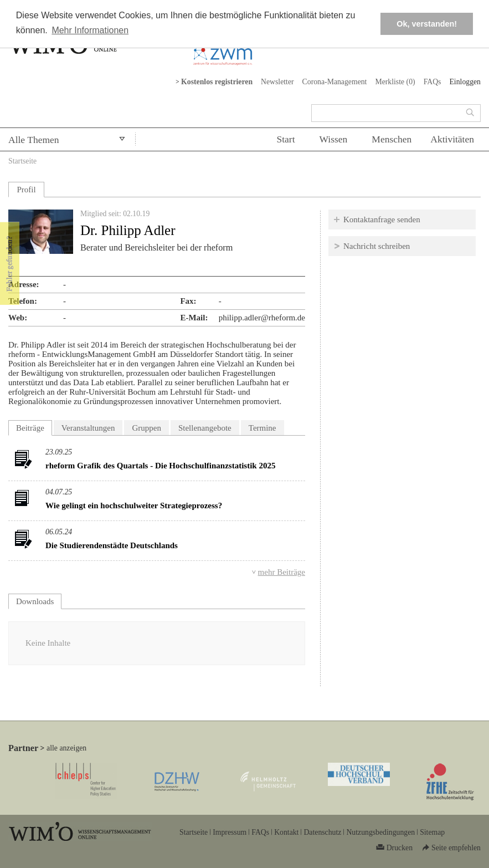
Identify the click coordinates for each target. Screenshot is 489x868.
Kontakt (286, 832)
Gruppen (146, 428)
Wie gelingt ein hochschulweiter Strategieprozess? (134, 506)
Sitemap (432, 832)
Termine (262, 428)
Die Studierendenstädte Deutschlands (112, 545)
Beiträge (30, 428)
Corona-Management (335, 82)
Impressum (230, 832)
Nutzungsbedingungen (380, 832)
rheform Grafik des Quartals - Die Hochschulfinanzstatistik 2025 (160, 466)
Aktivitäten (452, 139)
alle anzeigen (66, 748)
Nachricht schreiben (377, 246)
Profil (26, 190)
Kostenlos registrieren (217, 82)
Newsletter (277, 82)
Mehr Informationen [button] (90, 30)
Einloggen (465, 82)
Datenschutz (322, 832)
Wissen (334, 139)
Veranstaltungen (88, 428)
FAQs (433, 82)
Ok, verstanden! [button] (427, 24)
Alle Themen (34, 140)
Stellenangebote (205, 428)
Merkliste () (395, 82)
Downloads (39, 600)
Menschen (392, 139)
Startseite (22, 161)
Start (285, 139)
